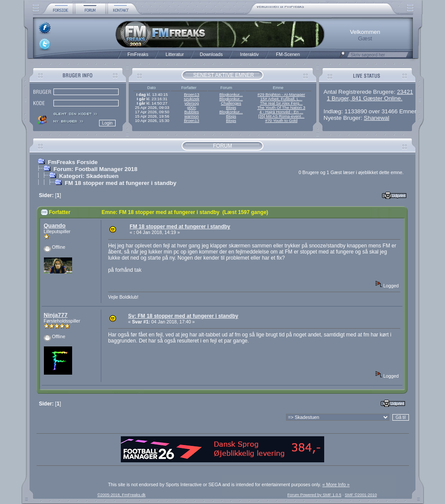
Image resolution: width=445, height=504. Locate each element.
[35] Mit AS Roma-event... (281, 116)
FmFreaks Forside (73, 162)
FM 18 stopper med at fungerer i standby (121, 183)
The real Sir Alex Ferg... (281, 103)
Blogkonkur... (231, 95)
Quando (55, 226)
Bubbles (192, 112)
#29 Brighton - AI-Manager (281, 95)
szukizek (192, 99)
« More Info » (336, 484)
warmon (191, 116)
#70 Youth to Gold (281, 121)
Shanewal (377, 118)
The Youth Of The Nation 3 (281, 108)
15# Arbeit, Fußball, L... (281, 99)
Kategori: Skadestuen (89, 176)
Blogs (231, 108)
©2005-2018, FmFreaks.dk (121, 495)
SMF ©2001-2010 (361, 495)
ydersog (191, 103)
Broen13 (191, 95)
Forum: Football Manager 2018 (95, 169)
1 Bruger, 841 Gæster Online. (365, 98)
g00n (191, 108)
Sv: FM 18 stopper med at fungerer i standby (183, 316)
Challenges (231, 103)
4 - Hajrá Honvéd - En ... (281, 112)
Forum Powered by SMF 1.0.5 (314, 495)
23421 (405, 92)
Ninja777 (56, 315)
